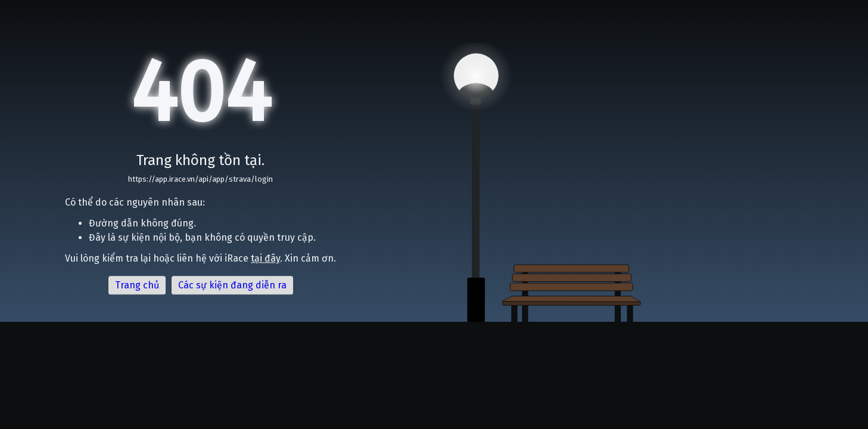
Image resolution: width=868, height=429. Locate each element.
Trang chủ (137, 286)
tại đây (265, 259)
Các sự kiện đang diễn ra (232, 286)
